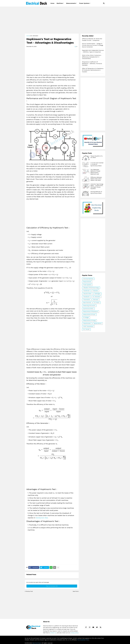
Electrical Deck (37, 643)
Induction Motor (87, 294)
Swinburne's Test (42, 518)
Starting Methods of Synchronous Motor (96, 192)
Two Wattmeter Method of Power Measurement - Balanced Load (95, 172)
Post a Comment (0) (52, 586)
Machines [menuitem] (60, 3)
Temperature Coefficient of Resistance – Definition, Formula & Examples (92, 63)
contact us (53, 633)
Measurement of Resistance (91, 312)
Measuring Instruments (89, 306)
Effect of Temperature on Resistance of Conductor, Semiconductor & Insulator (93, 70)
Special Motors (98, 323)
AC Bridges (86, 318)
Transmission (87, 300)
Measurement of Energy (89, 321)
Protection (95, 291)
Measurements (87, 282)
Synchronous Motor (88, 309)
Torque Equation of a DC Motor (97, 157)
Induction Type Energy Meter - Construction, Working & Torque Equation (97, 186)
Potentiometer (87, 323)
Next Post (75, 591)
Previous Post (29, 591)
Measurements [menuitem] (71, 3)
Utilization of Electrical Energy (91, 288)
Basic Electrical (87, 303)
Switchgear (97, 294)
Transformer (86, 291)
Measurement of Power (89, 315)
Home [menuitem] (52, 3)
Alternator (96, 300)
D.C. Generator (34, 36)
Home (28, 36)
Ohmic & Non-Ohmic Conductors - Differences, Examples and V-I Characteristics (92, 57)
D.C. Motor (97, 303)
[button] (104, 3)
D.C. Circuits (86, 329)
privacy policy (74, 633)
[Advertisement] (65, 20)
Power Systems (87, 285)
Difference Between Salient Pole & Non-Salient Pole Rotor (96, 179)
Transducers (86, 297)
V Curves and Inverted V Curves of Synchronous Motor (97, 164)
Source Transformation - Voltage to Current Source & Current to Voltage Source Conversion (93, 45)
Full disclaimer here (83, 640)
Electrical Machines (88, 279)
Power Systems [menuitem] (84, 3)
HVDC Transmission (88, 326)
